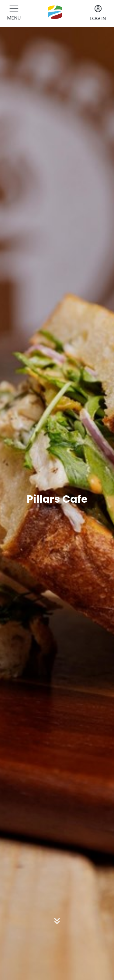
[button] (14, 14)
